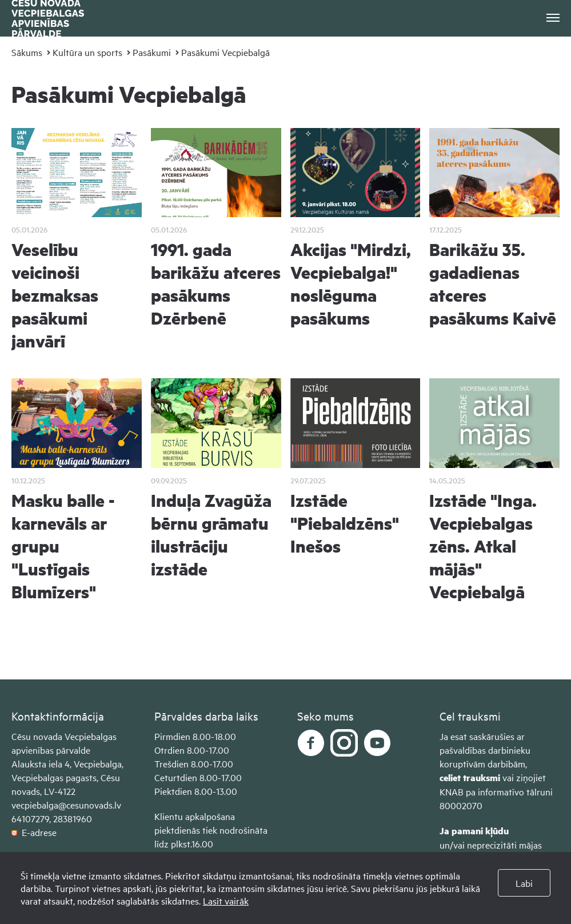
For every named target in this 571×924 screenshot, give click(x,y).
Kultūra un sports (87, 52)
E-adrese (34, 832)
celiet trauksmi (470, 777)
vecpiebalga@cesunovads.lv (66, 805)
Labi (524, 883)
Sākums (27, 52)
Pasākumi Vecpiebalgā (225, 52)
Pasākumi (152, 52)
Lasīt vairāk (226, 901)
